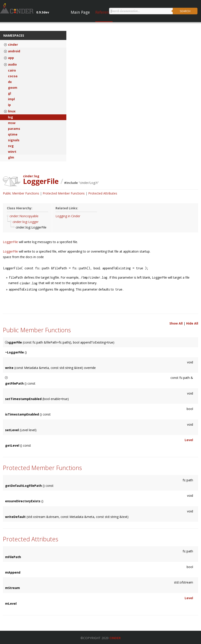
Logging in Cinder (68, 216)
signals (14, 140)
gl (10, 93)
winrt (12, 152)
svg (11, 146)
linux (12, 111)
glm (11, 157)
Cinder (115, 638)
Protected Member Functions (64, 193)
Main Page (80, 12)
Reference (104, 12)
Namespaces (14, 35)
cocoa (13, 76)
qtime (13, 134)
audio (12, 64)
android (14, 51)
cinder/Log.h (89, 183)
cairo (12, 70)
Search (185, 11)
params (14, 129)
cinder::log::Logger (26, 222)
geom (13, 88)
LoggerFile (11, 242)
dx (10, 82)
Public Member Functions (21, 193)
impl (11, 99)
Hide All (192, 323)
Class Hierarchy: (20, 208)
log (11, 117)
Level (189, 440)
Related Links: (67, 208)
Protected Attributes (103, 193)
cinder (13, 45)
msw (12, 123)
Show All (176, 323)
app (11, 58)
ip (9, 105)
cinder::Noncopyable (24, 216)
